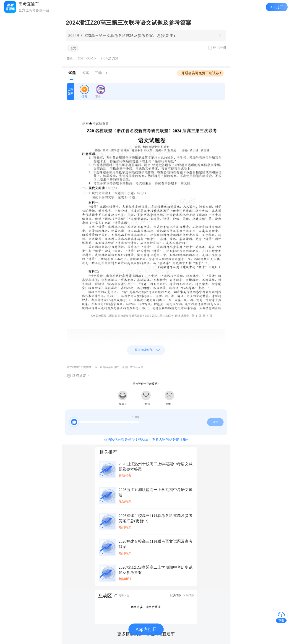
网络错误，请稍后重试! (146, 607)
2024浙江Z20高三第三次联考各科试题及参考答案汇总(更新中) (122, 36)
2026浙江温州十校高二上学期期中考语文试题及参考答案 (156, 467)
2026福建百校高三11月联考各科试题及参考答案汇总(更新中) (156, 518)
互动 (103, 73)
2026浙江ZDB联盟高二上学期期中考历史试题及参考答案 (156, 570)
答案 (86, 73)
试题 (72, 73)
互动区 (105, 596)
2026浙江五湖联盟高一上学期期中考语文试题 (156, 492)
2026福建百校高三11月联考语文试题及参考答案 (156, 544)
